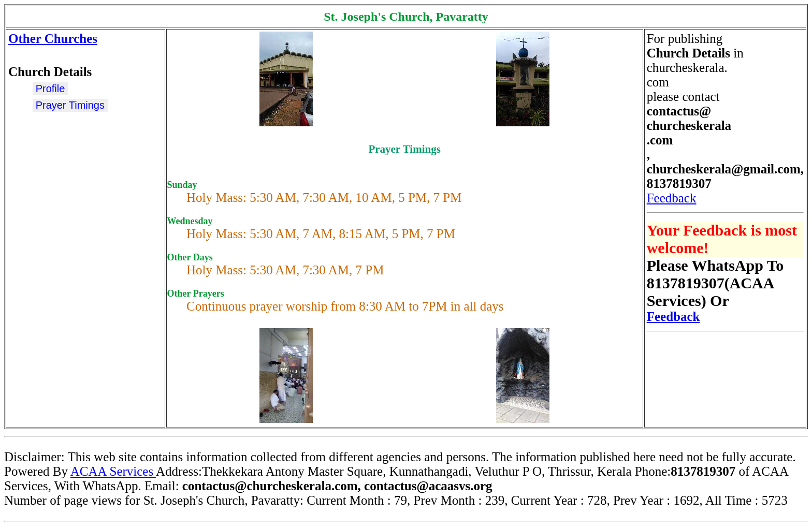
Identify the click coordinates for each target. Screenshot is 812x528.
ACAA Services (113, 471)
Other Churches (53, 39)
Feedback (672, 198)
